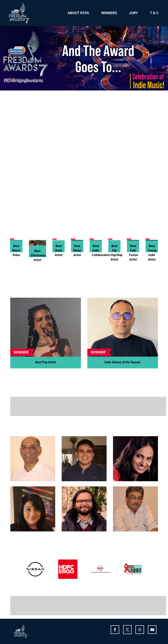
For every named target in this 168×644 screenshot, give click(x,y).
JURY (134, 13)
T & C (154, 13)
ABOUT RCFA (78, 13)
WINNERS (109, 13)
